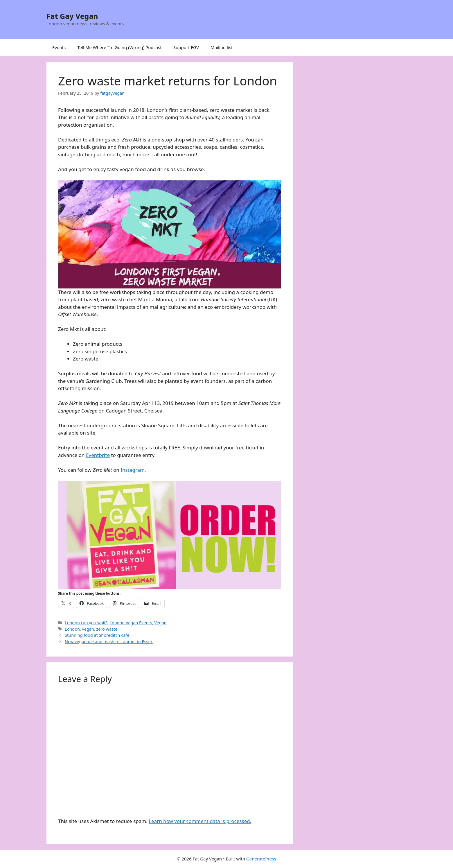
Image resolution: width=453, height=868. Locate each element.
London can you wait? (86, 623)
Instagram (133, 470)
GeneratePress (261, 859)
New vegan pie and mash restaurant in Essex (109, 642)
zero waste (107, 629)
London (72, 629)
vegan (88, 629)
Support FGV (186, 47)
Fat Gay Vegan (72, 16)
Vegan (160, 623)
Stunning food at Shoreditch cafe (97, 635)
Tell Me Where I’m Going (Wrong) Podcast (119, 47)
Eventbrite (98, 455)
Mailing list (222, 47)
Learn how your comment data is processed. (200, 821)
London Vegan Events (131, 623)
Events (59, 47)
